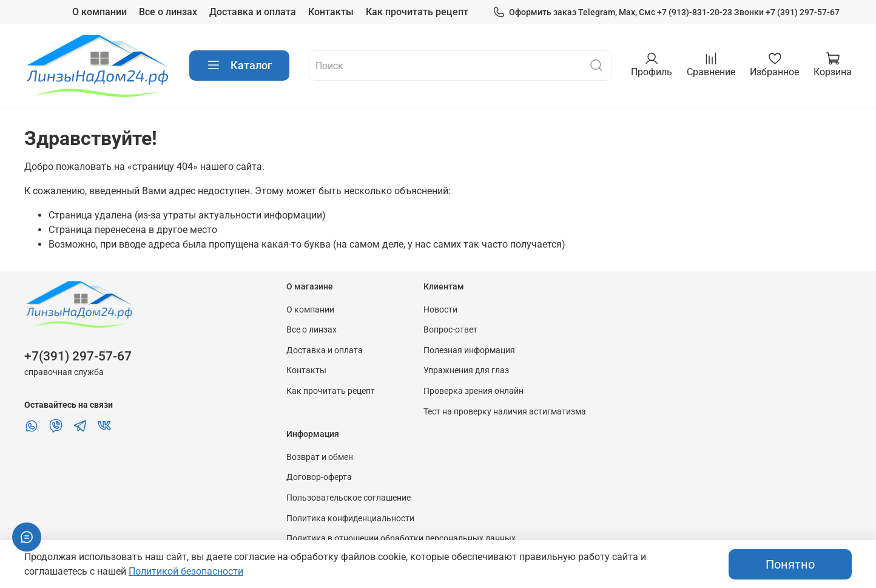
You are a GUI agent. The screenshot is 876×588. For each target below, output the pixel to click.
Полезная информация (469, 350)
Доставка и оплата (253, 12)
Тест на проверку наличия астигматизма (505, 412)
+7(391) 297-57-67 (78, 356)
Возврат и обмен (320, 457)
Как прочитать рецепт (417, 12)
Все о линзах (168, 12)
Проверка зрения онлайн (473, 391)
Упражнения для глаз (466, 370)
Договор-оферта (319, 477)
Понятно (790, 564)
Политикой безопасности (186, 571)
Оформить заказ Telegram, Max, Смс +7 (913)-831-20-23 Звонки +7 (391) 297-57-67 (666, 12)
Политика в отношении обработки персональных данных (401, 539)
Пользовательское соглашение (349, 498)
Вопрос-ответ (450, 330)
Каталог (239, 66)
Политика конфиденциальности (350, 519)
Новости (440, 310)
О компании (99, 12)
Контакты (331, 12)
